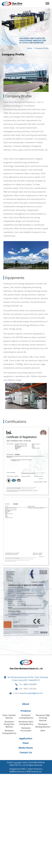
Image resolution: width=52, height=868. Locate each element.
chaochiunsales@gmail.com (31, 693)
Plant (26, 743)
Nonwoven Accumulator (26, 729)
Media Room (26, 748)
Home (29, 48)
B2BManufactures (17, 772)
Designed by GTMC (17, 769)
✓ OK (19, 867)
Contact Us (26, 752)
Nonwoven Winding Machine (43, 725)
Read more (5, 807)
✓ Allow (3, 780)
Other (43, 731)
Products (26, 711)
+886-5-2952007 (30, 684)
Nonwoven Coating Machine (9, 732)
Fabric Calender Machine (9, 717)
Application (26, 738)
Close (2, 775)
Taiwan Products (34, 769)
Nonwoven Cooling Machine (26, 717)
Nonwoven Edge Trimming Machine (43, 718)
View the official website (22, 807)
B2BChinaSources (34, 772)
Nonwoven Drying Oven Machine (9, 724)
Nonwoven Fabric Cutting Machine (26, 723)
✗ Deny (3, 783)
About (26, 704)
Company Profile (42, 48)
